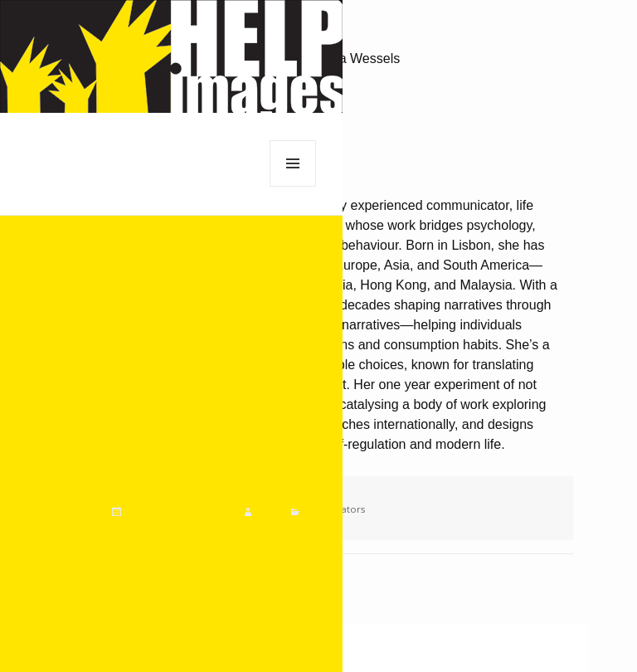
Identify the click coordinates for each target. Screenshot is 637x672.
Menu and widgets (293, 186)
